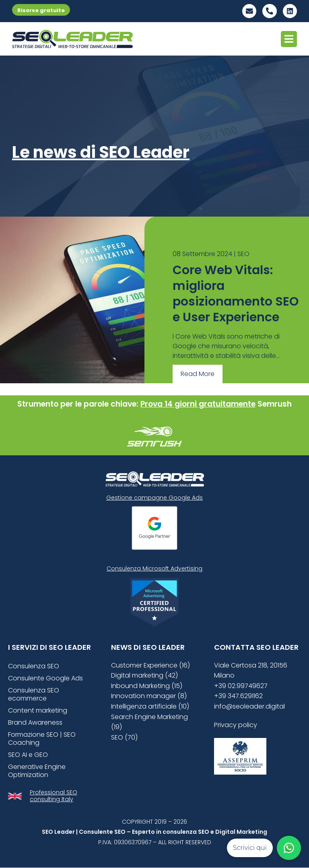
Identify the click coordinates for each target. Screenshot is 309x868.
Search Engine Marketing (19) (149, 722)
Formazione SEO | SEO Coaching (42, 739)
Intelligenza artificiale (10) (150, 707)
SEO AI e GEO (28, 755)
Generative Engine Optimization (37, 771)
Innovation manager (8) (149, 696)
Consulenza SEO (34, 666)
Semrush (275, 404)
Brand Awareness (35, 722)
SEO (243, 254)
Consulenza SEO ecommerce (34, 694)
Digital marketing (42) (144, 676)
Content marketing (38, 710)
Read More (198, 374)
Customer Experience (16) (150, 665)
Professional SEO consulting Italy (54, 796)
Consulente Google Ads (45, 678)
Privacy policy (236, 725)
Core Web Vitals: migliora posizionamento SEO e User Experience (236, 294)
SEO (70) (124, 737)
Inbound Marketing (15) (147, 686)
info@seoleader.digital (249, 707)
